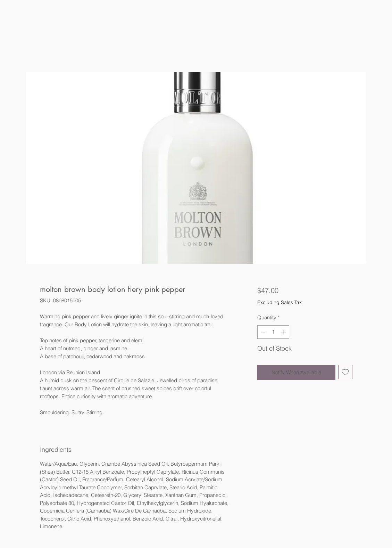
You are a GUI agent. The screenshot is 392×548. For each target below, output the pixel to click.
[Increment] (284, 332)
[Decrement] (263, 332)
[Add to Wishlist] (345, 372)
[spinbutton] (273, 332)
